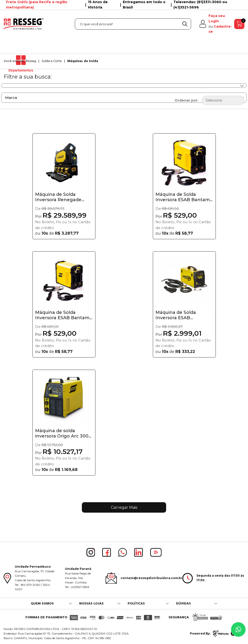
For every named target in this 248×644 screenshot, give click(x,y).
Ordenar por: (186, 100)
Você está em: (14, 61)
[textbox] (133, 24)
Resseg (31, 61)
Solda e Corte (52, 61)
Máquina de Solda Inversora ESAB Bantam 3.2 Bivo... (183, 197)
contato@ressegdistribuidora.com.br (151, 578)
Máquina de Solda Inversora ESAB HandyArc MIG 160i (177, 315)
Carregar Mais (124, 507)
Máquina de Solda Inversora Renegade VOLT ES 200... (58, 197)
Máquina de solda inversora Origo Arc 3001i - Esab (63, 433)
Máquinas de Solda (83, 61)
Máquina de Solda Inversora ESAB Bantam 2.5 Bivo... (62, 315)
